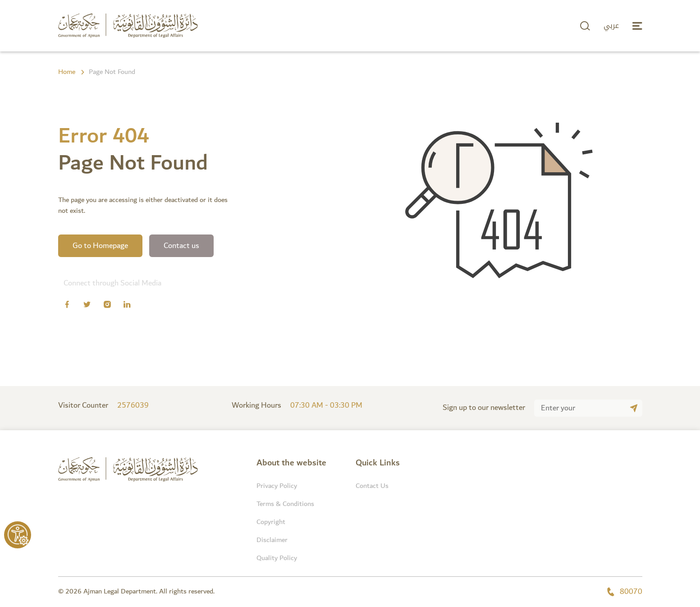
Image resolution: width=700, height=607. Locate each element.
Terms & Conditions (285, 504)
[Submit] (634, 408)
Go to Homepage (100, 246)
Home (67, 72)
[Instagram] (107, 306)
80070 (624, 592)
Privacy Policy (277, 486)
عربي (611, 26)
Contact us (181, 246)
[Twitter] (87, 306)
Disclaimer (272, 540)
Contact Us (372, 486)
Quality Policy (277, 558)
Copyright (271, 522)
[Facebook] (67, 306)
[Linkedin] (127, 306)
